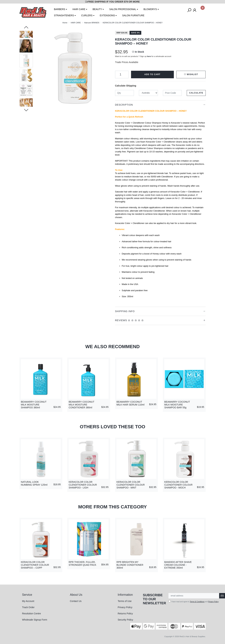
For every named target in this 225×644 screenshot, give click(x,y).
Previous (26, 28)
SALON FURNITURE (133, 15)
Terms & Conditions (197, 602)
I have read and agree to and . (194, 601)
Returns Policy (125, 613)
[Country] (148, 93)
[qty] (125, 93)
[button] (191, 75)
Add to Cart (152, 74)
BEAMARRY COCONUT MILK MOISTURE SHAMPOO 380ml (34, 405)
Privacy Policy (125, 607)
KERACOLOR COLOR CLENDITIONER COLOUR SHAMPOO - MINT (131, 485)
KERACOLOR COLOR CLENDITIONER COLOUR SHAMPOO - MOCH (178, 485)
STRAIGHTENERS (64, 15)
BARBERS (60, 9)
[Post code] (172, 93)
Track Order (28, 607)
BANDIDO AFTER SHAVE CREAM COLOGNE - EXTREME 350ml (178, 565)
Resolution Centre (32, 613)
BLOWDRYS (150, 9)
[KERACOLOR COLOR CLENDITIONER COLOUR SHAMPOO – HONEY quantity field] (122, 75)
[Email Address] (194, 596)
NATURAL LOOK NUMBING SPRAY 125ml (34, 483)
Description (124, 105)
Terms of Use (125, 601)
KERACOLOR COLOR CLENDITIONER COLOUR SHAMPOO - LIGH (83, 485)
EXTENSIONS (107, 15)
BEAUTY (97, 9)
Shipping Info (125, 311)
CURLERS (87, 15)
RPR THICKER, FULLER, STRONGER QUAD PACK (82, 563)
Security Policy (126, 620)
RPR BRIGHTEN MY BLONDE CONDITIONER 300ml (130, 565)
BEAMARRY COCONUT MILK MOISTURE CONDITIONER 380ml (81, 405)
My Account (28, 601)
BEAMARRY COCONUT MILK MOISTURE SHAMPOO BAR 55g (177, 405)
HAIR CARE (79, 9)
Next (26, 110)
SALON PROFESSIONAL (123, 9)
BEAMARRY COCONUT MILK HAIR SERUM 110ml (130, 403)
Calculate (196, 93)
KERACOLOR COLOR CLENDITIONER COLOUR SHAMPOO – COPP (35, 565)
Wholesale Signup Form (35, 620)
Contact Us (76, 601)
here (149, 56)
